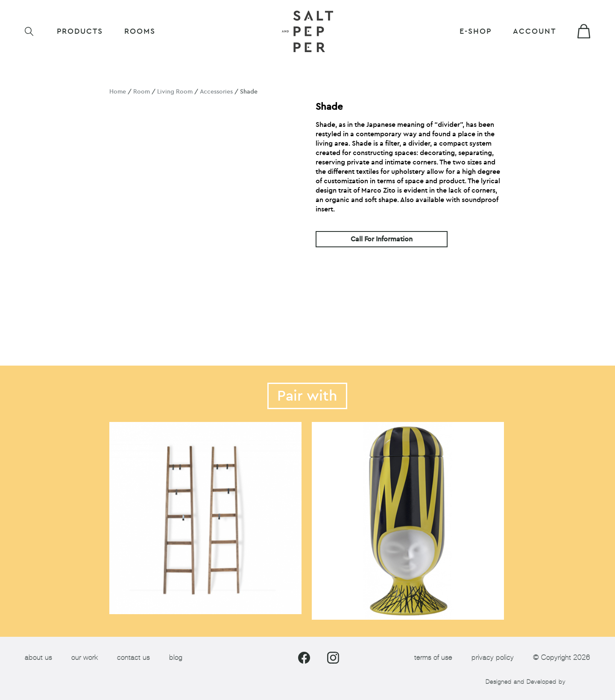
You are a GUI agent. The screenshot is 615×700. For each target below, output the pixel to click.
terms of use (433, 658)
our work (85, 658)
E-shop (476, 31)
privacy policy (493, 658)
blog (176, 658)
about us (38, 658)
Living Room (175, 92)
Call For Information (382, 239)
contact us (133, 658)
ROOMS (140, 31)
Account (534, 31)
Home (118, 92)
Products (80, 31)
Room (142, 92)
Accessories (216, 92)
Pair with (307, 396)
